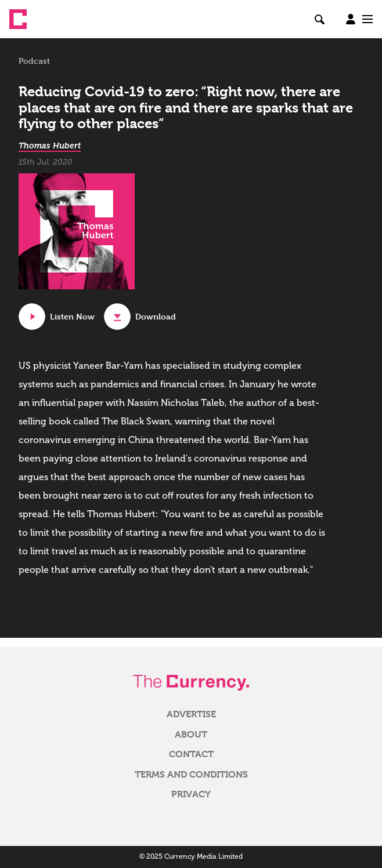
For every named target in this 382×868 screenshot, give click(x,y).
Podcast (34, 61)
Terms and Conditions (191, 775)
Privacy (191, 794)
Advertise (191, 714)
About (191, 735)
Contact (191, 754)
